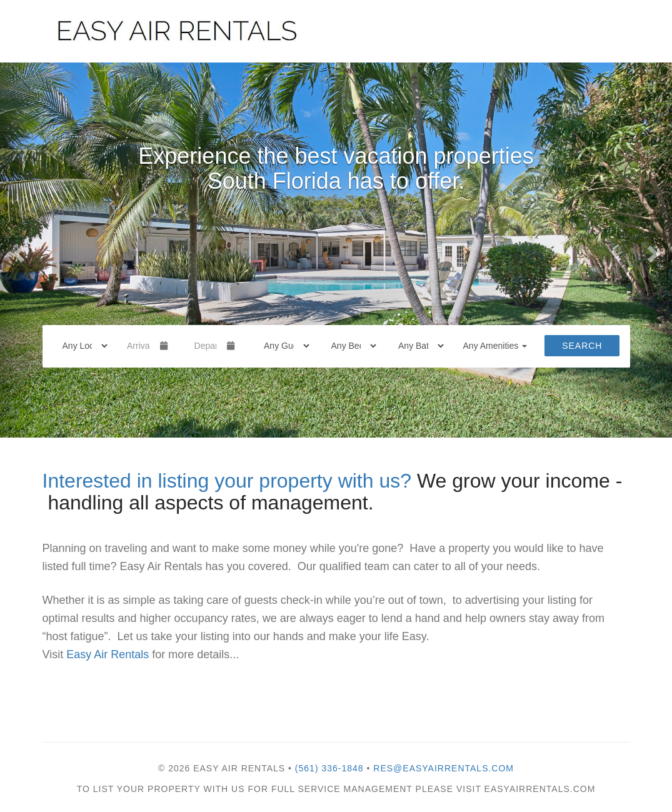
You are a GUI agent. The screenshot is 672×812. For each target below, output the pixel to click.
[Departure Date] (206, 346)
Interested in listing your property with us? (227, 481)
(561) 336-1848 (329, 768)
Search (582, 346)
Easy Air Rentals (106, 654)
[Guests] (283, 346)
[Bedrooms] (350, 346)
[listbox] (336, 250)
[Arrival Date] (138, 346)
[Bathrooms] (417, 346)
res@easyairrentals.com (444, 768)
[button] (17, 250)
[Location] (81, 346)
